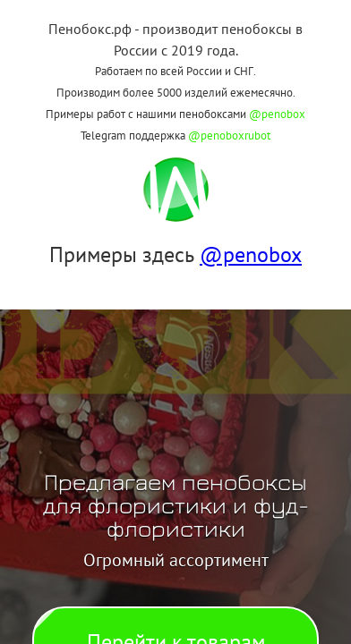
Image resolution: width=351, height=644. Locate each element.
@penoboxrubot (229, 136)
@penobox (277, 114)
